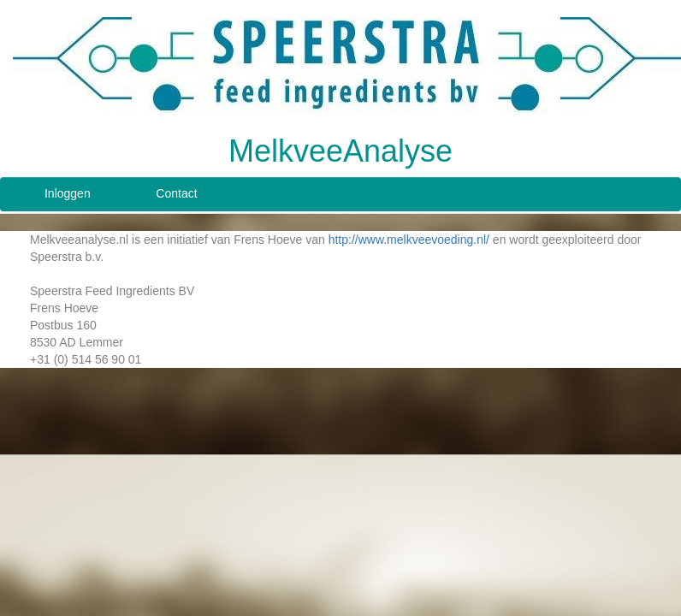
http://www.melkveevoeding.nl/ (409, 240)
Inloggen (68, 193)
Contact (176, 193)
